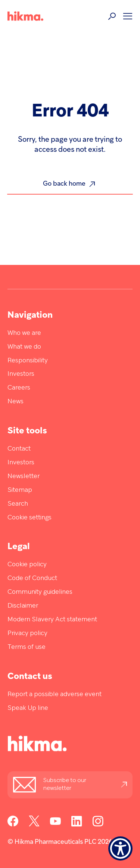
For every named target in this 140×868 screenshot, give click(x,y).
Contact (19, 449)
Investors (21, 374)
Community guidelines (40, 592)
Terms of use (27, 647)
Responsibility (28, 361)
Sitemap (20, 490)
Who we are (24, 333)
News (15, 402)
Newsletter (24, 476)
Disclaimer (23, 606)
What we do (24, 347)
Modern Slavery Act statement (52, 620)
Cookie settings (29, 518)
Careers (19, 388)
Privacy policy (27, 633)
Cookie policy (27, 565)
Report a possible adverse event (55, 694)
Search (18, 504)
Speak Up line (28, 708)
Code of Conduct (32, 578)
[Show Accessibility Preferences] (120, 848)
